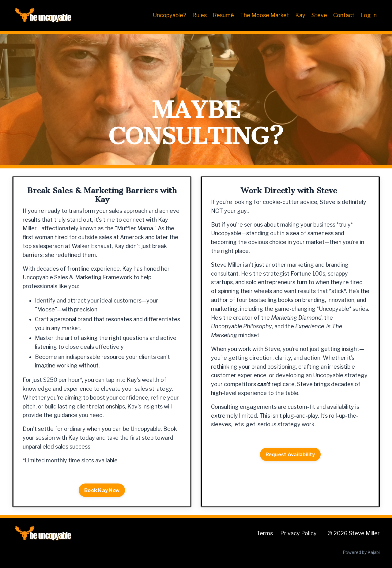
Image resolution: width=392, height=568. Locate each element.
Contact (344, 15)
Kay (300, 15)
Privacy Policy (298, 533)
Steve (319, 15)
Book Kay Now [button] (102, 490)
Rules (200, 15)
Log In (369, 15)
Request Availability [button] (290, 454)
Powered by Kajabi (361, 552)
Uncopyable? (170, 15)
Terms (265, 533)
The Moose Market (265, 15)
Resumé (223, 15)
